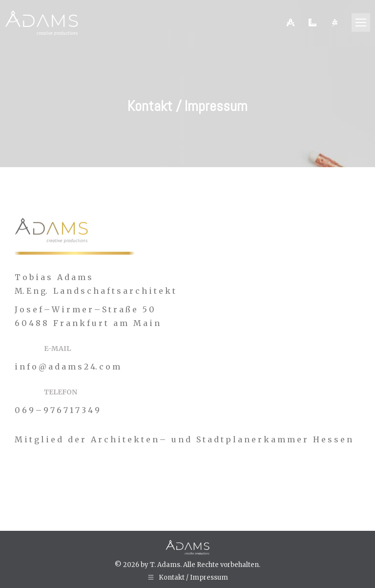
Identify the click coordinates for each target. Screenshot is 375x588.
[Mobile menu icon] (361, 22)
